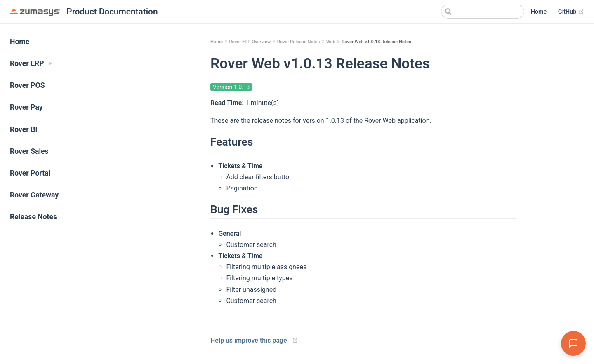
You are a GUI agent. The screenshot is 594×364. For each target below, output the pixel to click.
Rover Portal (30, 173)
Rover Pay (26, 107)
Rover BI (24, 129)
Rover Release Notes (299, 42)
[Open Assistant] (573, 343)
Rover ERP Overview (250, 42)
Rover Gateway (34, 195)
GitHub (571, 12)
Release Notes (33, 217)
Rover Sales (29, 151)
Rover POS (27, 85)
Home (539, 12)
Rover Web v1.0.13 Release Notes (376, 42)
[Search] (483, 12)
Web (331, 42)
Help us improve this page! (250, 340)
